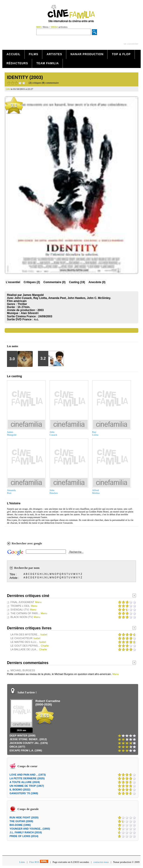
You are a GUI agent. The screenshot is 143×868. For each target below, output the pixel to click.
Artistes (54, 54)
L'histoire (14, 503)
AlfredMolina (96, 492)
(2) (32, 282)
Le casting (14, 376)
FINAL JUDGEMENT (22, 602)
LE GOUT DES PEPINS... (25, 646)
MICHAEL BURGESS (23, 670)
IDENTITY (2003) (25, 77)
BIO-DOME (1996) (20, 825)
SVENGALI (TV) (20, 610)
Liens (22, 862)
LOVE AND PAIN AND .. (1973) (28, 775)
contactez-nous (101, 862)
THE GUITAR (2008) (21, 821)
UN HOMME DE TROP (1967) (27, 786)
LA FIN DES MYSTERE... (25, 634)
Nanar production (87, 54)
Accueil (14, 54)
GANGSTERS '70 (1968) (24, 793)
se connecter (131, 44)
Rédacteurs (17, 63)
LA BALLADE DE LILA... (24, 649)
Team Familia (48, 63)
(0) (55, 282)
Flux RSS (39, 862)
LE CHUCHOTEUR (22, 638)
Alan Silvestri (30, 313)
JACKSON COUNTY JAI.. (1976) (29, 743)
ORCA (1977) (17, 747)
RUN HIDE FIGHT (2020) (24, 817)
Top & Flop (121, 54)
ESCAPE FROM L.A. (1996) (26, 750)
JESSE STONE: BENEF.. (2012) (28, 739)
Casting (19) (77, 282)
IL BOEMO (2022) (20, 790)
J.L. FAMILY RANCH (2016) (26, 832)
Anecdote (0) (97, 282)
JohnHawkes (54, 492)
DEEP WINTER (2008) (22, 736)
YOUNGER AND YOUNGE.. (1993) (30, 829)
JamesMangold (12, 433)
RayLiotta (95, 433)
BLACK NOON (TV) (22, 617)
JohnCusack (53, 433)
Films (34, 54)
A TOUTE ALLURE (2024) (25, 782)
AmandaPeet (11, 492)
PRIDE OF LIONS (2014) (24, 836)
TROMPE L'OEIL (20, 606)
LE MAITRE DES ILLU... (24, 642)
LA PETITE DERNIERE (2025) (27, 778)
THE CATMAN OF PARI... (25, 613)
